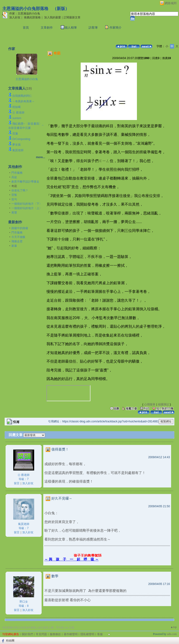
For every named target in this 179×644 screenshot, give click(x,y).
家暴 (14, 246)
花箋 (15, 133)
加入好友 (15, 17)
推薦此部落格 (32, 17)
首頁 (26, 28)
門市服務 (17, 173)
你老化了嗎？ (20, 190)
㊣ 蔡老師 (18, 113)
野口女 (24, 602)
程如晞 (17, 107)
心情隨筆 (150, 404)
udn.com (172, 634)
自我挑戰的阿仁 (22, 96)
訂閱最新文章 (72, 17)
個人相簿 (71, 28)
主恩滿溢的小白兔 (27, 79)
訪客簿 (93, 28)
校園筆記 (164, 404)
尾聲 (14, 213)
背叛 (14, 195)
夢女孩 (17, 145)
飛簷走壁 (17, 241)
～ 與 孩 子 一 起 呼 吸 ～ (71, 559)
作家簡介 (116, 28)
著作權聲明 (71, 634)
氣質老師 (18, 150)
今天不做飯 (18, 237)
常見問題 (41, 634)
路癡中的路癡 (20, 228)
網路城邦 (171, 3)
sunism (17, 118)
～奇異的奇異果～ (23, 101)
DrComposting (21, 139)
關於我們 (27, 634)
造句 (14, 199)
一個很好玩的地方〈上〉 (27, 208)
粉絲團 (10, 641)
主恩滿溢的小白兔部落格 (25, 9)
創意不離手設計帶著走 (25, 182)
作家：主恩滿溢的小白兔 (25, 13)
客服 (100, 634)
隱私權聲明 (87, 634)
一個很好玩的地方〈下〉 (27, 204)
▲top (174, 627)
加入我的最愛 (53, 17)
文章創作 (47, 28)
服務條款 (55, 634)
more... (41, 157)
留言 (17, 483)
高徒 (14, 177)
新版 (61, 9)
